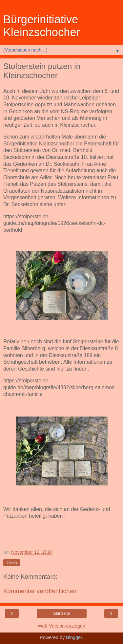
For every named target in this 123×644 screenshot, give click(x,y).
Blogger (74, 637)
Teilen (12, 563)
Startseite (61, 613)
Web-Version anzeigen (61, 626)
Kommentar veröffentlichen (40, 591)
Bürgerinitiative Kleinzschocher (42, 26)
